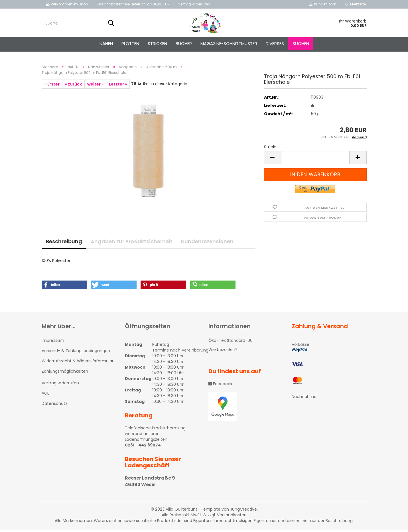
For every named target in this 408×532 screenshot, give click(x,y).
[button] (64, 287)
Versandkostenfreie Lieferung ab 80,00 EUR (133, 4)
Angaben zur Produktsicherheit (132, 243)
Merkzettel (356, 4)
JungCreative (243, 511)
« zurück (73, 86)
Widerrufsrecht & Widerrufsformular (78, 363)
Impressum (53, 342)
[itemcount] (315, 159)
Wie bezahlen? (223, 351)
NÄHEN (106, 43)
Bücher (184, 43)
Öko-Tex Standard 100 (231, 342)
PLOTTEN (130, 43)
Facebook (220, 386)
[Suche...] (111, 23)
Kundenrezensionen (207, 243)
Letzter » (118, 86)
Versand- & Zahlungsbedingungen (76, 352)
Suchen (301, 43)
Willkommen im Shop (67, 4)
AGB (46, 395)
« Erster (52, 86)
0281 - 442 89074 (143, 447)
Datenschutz (54, 405)
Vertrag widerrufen (194, 4)
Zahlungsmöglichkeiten (65, 373)
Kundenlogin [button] (323, 4)
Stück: (270, 149)
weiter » (95, 86)
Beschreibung (64, 243)
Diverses (275, 43)
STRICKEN (157, 43)
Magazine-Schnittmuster (229, 43)
